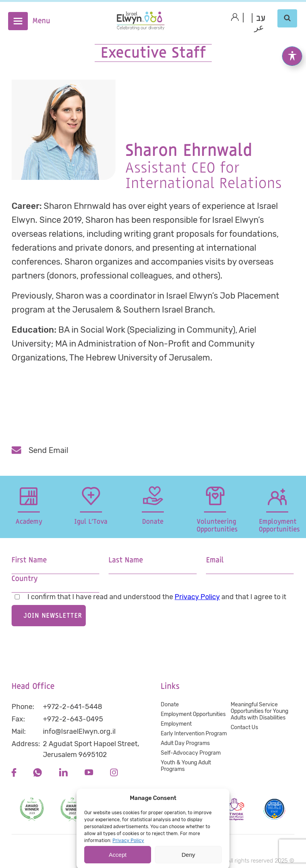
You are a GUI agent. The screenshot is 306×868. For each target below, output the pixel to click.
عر (259, 28)
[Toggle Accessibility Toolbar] (292, 48)
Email (215, 560)
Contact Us (244, 727)
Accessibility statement (155, 842)
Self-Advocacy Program (191, 753)
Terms (205, 842)
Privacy (103, 842)
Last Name (126, 560)
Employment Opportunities (193, 714)
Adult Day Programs (185, 743)
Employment (176, 724)
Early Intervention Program (194, 734)
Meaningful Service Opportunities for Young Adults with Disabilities (259, 711)
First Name (29, 560)
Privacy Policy (197, 597)
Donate (170, 705)
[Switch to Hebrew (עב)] (261, 19)
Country (25, 579)
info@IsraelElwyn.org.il (79, 731)
